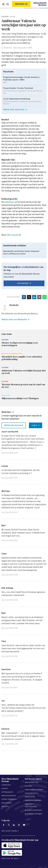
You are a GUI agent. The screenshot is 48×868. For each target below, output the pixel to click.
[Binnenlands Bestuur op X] (9, 825)
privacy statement (33, 810)
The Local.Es (13, 235)
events (5, 789)
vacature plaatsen (33, 801)
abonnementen (9, 796)
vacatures (6, 785)
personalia (6, 803)
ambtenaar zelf (11, 202)
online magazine (9, 799)
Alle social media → (10, 831)
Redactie (8, 48)
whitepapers (7, 792)
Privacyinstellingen (34, 814)
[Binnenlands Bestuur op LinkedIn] (14, 825)
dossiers (5, 807)
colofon (28, 786)
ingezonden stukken (34, 790)
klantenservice (32, 782)
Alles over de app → (11, 859)
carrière (5, 17)
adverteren (30, 797)
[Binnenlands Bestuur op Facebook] (4, 825)
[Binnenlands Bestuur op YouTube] (24, 825)
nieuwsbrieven (32, 793)
